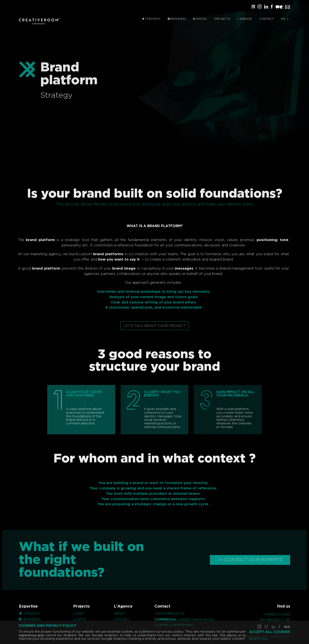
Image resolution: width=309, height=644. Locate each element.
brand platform (34, 240)
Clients (80, 619)
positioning (261, 240)
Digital (200, 19)
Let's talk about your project (154, 326)
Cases (78, 614)
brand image (118, 268)
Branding (177, 19)
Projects (222, 19)
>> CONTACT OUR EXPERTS (250, 560)
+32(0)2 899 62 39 (169, 614)
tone (278, 240)
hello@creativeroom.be (196, 619)
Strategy (151, 19)
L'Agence (245, 19)
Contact (267, 19)
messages (178, 268)
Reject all (259, 639)
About (119, 614)
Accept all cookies (270, 632)
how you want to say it (113, 259)
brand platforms (102, 254)
